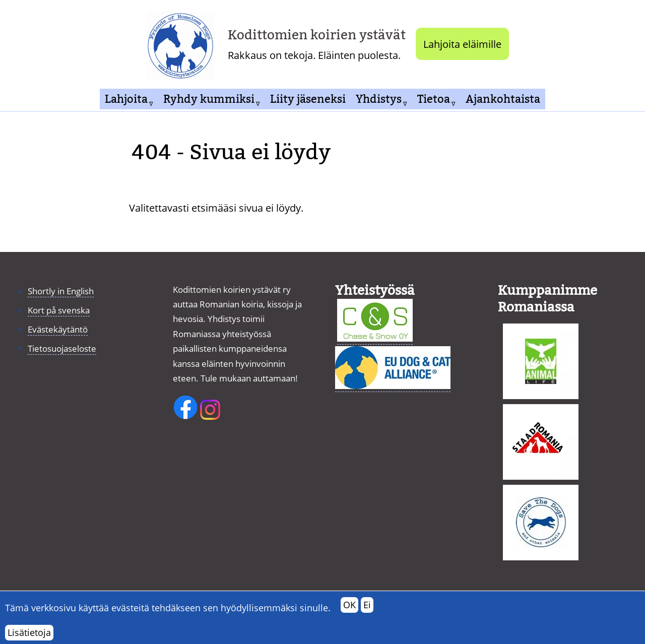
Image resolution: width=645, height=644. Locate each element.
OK (349, 610)
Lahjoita (126, 99)
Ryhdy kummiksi (209, 99)
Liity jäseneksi (308, 99)
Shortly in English (61, 291)
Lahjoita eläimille (462, 44)
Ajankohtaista (503, 99)
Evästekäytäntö (58, 329)
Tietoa (434, 99)
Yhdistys (379, 99)
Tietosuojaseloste (62, 348)
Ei (367, 610)
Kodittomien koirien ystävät (317, 35)
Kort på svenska (59, 310)
